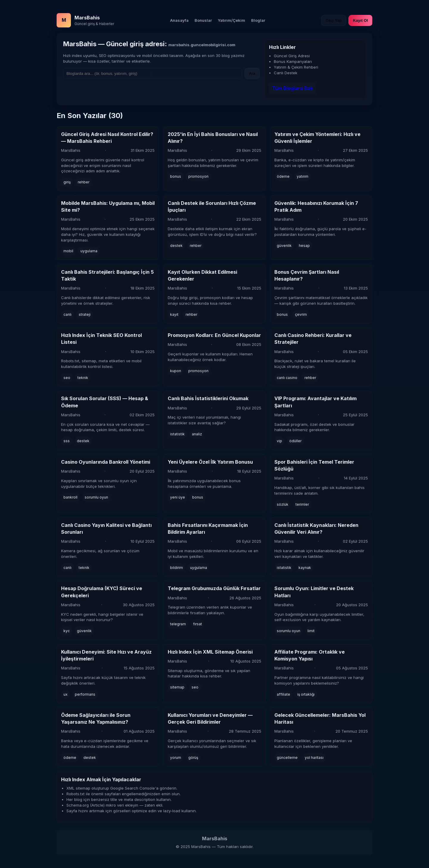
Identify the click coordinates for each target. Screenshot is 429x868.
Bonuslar (203, 20)
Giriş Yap (334, 20)
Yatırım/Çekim (231, 20)
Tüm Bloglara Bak (293, 88)
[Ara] (153, 74)
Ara (252, 74)
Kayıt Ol (360, 20)
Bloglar (258, 20)
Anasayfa (179, 20)
